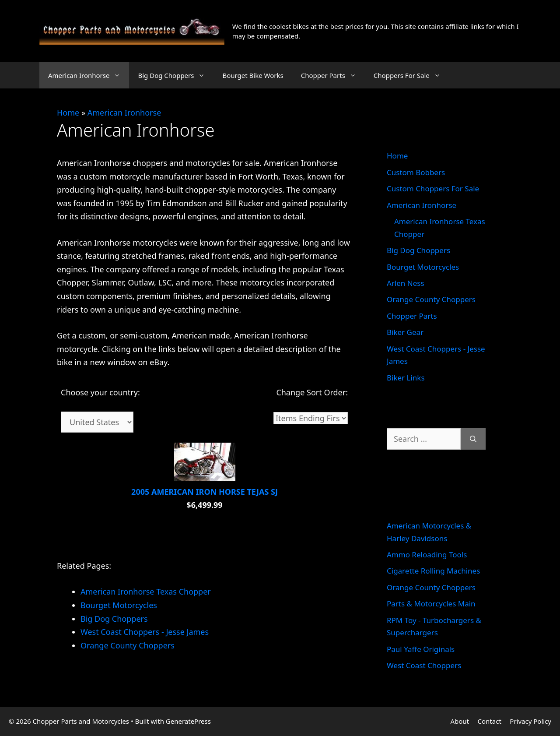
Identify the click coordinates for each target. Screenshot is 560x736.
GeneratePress (188, 721)
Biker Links (406, 378)
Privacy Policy (530, 721)
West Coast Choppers (424, 665)
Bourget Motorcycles (423, 267)
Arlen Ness (406, 283)
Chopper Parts (333, 75)
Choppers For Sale (411, 75)
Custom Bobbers (416, 172)
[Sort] (311, 418)
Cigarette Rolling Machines (433, 571)
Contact (490, 721)
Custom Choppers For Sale (433, 188)
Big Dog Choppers (176, 75)
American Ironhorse (89, 75)
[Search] (473, 439)
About (460, 721)
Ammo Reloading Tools (427, 555)
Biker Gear (405, 332)
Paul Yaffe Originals (421, 649)
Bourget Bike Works (253, 75)
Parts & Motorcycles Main (431, 604)
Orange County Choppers (431, 299)
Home (68, 113)
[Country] (97, 422)
